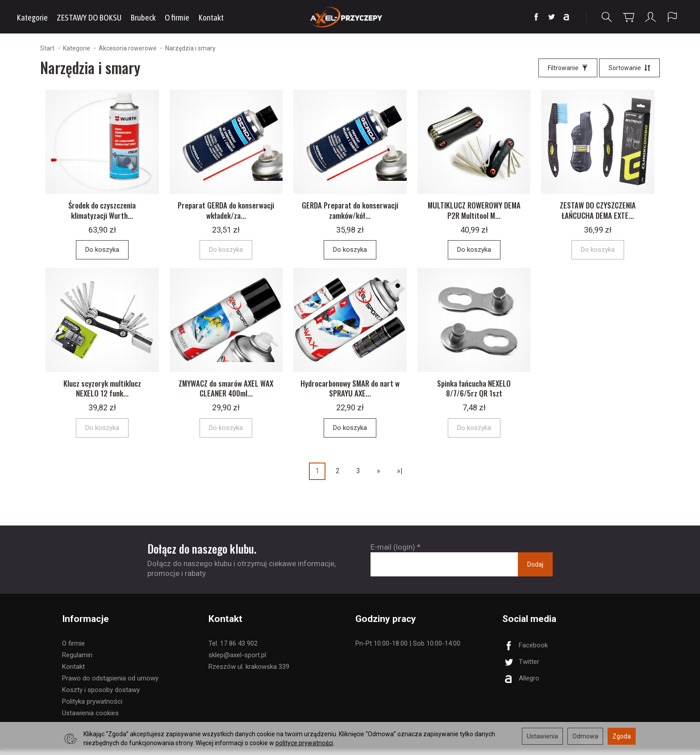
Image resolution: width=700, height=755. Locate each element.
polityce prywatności (304, 743)
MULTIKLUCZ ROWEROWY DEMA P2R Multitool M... (474, 213)
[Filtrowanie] (568, 68)
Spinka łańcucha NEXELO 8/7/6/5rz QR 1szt (474, 393)
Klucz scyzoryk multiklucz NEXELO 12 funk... (102, 393)
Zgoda (622, 736)
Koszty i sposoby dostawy (101, 694)
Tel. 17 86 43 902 (233, 648)
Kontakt (211, 17)
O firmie (177, 17)
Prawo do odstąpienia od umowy (110, 683)
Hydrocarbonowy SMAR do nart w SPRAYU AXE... (350, 393)
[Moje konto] (650, 17)
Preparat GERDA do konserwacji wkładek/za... (226, 213)
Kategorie (32, 17)
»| (400, 476)
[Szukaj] (607, 17)
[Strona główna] (350, 17)
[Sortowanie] (629, 68)
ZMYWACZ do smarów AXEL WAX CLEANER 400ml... (226, 393)
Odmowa (585, 736)
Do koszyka (102, 252)
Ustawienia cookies (90, 717)
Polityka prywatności (92, 706)
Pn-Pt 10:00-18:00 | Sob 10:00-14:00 (408, 648)
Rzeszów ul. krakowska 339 (249, 671)
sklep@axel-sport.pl (237, 659)
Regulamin (77, 659)
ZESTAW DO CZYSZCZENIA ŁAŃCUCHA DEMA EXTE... (598, 213)
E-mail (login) (393, 551)
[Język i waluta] (672, 17)
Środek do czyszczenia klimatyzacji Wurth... (102, 213)
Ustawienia (542, 736)
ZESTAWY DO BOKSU (89, 17)
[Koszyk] (629, 17)
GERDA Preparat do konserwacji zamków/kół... (350, 213)
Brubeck (143, 17)
